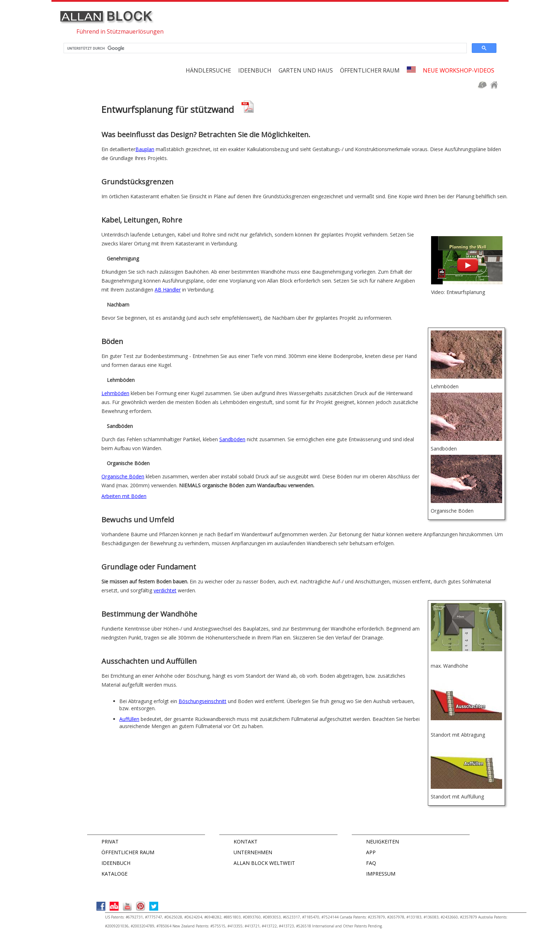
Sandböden (232, 439)
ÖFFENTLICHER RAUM (128, 852)
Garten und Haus (306, 70)
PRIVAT (110, 842)
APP (371, 852)
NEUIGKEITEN (382, 842)
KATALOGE (114, 874)
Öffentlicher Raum (370, 70)
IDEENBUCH (116, 863)
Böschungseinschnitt (202, 701)
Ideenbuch (255, 70)
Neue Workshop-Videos (459, 70)
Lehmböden (115, 393)
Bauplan (145, 149)
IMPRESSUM (381, 874)
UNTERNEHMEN (253, 852)
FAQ (371, 863)
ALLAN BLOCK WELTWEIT (264, 863)
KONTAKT (246, 842)
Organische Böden (123, 476)
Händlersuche (208, 70)
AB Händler (168, 290)
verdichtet (165, 590)
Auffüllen (129, 719)
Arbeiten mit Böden (124, 496)
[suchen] (264, 48)
